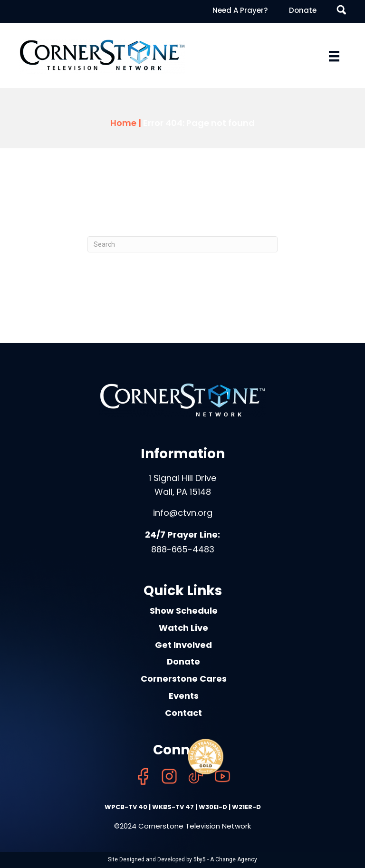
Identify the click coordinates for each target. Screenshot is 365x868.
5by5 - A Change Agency (225, 859)
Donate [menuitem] (303, 10)
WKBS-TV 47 (173, 807)
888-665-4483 (183, 549)
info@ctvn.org (183, 513)
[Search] (182, 244)
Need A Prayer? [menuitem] (240, 10)
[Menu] (334, 56)
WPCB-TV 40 (126, 807)
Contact (183, 713)
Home (123, 123)
